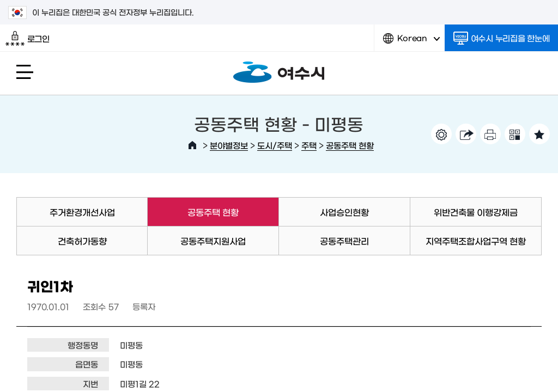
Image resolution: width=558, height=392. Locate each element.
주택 (309, 145)
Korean (411, 42)
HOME (192, 145)
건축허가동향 (82, 241)
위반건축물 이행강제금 (476, 212)
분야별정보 (229, 145)
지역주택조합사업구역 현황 (476, 241)
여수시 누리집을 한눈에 (502, 38)
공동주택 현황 (350, 145)
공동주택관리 (344, 241)
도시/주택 (275, 145)
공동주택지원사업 (213, 241)
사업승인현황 (344, 212)
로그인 (28, 39)
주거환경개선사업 (82, 212)
